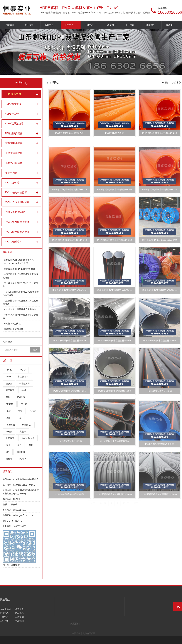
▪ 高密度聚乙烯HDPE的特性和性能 (19, 269)
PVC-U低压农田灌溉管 (17, 202)
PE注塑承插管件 (14, 133)
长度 (19, 418)
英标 (31, 445)
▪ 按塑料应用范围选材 (13, 329)
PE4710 (10, 404)
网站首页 (10, 25)
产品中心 (71, 25)
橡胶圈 (9, 459)
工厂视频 (131, 25)
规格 (8, 418)
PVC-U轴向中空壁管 (16, 192)
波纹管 (9, 384)
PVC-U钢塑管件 (13, 242)
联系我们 (172, 25)
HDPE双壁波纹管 (14, 124)
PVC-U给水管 (12, 183)
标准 (8, 445)
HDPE (9, 370)
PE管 (8, 411)
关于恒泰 (30, 25)
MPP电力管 (11, 173)
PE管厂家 (27, 425)
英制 (8, 397)
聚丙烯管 (10, 390)
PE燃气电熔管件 (14, 163)
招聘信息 (151, 25)
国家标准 (21, 452)
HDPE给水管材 (13, 94)
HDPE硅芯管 (12, 114)
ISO (8, 452)
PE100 (24, 404)
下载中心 (91, 25)
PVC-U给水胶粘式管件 (17, 222)
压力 (19, 445)
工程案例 (111, 25)
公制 (24, 390)
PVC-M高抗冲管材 (15, 212)
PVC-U (22, 370)
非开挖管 (10, 438)
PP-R (8, 377)
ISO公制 (21, 397)
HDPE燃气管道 (13, 104)
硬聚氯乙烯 (25, 384)
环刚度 (9, 432)
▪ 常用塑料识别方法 (12, 324)
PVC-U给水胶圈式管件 (17, 232)
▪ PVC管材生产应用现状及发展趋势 (19, 309)
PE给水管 (10, 425)
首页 (167, 82)
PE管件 (23, 459)
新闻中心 (50, 25)
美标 (20, 411)
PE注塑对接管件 (14, 143)
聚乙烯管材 (23, 377)
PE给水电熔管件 (14, 153)
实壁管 (23, 432)
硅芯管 (33, 411)
